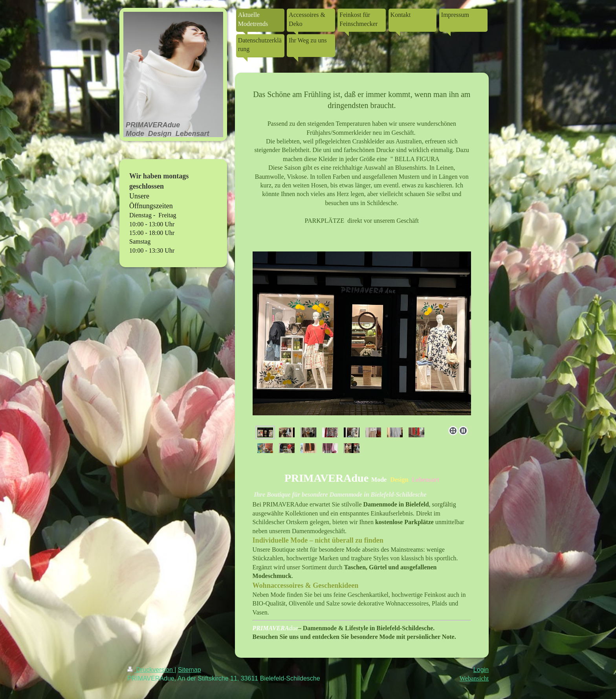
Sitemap (190, 670)
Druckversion (151, 670)
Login (481, 670)
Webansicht (474, 678)
